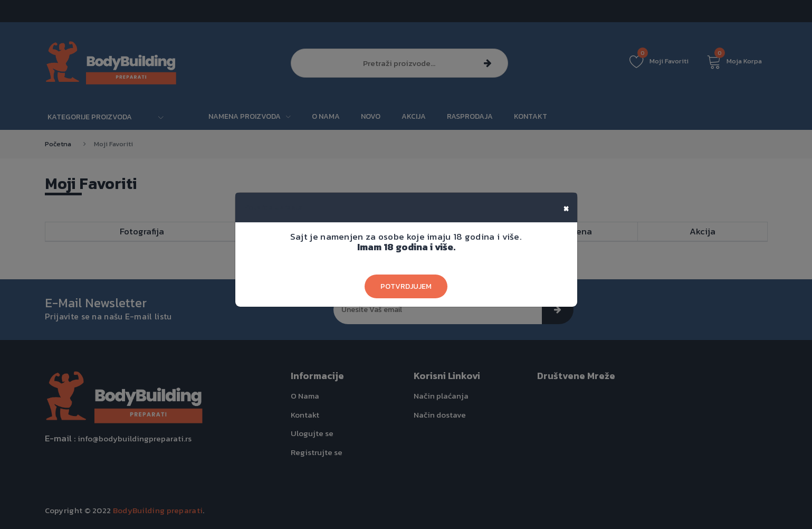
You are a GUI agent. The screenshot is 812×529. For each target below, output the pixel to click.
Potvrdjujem (406, 286)
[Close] (566, 207)
